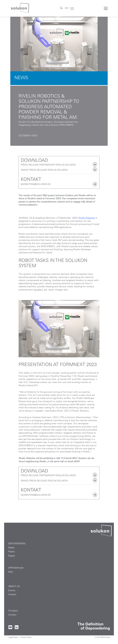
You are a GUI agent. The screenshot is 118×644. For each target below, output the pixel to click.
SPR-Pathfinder (16, 568)
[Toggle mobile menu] (106, 8)
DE (66, 8)
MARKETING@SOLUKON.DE (36, 184)
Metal (11, 548)
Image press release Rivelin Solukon (44, 170)
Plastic (12, 552)
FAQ (10, 572)
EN (72, 8)
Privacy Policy (26, 638)
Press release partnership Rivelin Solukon (48, 165)
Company (13, 611)
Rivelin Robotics (87, 218)
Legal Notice (13, 638)
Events (12, 591)
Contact (12, 615)
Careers (12, 595)
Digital (11, 556)
